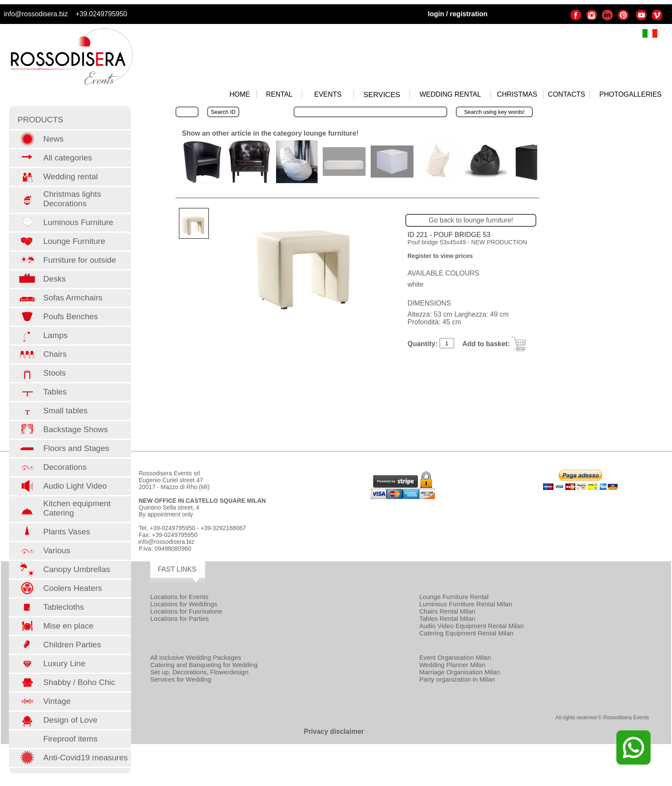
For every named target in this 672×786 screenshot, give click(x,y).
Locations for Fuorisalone (186, 611)
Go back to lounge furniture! (471, 220)
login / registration (458, 14)
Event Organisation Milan (455, 657)
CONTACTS (566, 94)
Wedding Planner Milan (452, 665)
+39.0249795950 (101, 14)
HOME (240, 94)
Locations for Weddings (184, 604)
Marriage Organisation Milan (459, 672)
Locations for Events (179, 597)
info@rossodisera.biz (36, 14)
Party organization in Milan (457, 679)
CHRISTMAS (517, 94)
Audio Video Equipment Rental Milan (471, 626)
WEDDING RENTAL (450, 94)
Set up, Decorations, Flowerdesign (199, 672)
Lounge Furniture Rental (454, 597)
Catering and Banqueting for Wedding (204, 665)
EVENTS (328, 94)
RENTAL (280, 94)
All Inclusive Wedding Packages (196, 657)
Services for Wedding (181, 679)
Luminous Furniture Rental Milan (465, 604)
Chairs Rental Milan (447, 611)
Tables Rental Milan (447, 618)
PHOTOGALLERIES (630, 94)
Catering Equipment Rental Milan (466, 633)
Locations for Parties (180, 618)
